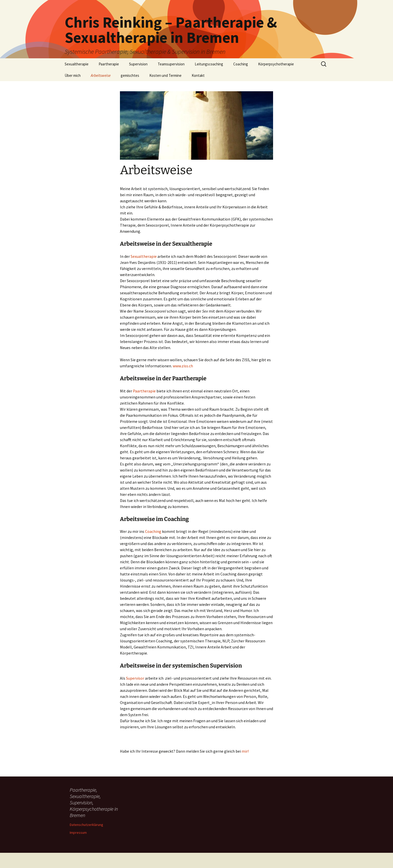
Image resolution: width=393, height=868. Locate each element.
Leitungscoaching (209, 64)
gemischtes (130, 75)
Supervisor (135, 678)
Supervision (138, 64)
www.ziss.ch (183, 366)
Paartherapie (109, 64)
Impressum (78, 833)
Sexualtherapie (77, 64)
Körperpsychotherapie (276, 64)
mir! (245, 751)
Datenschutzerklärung (86, 825)
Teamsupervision (171, 64)
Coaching (241, 64)
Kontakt (198, 75)
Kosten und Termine (165, 75)
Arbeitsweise (101, 75)
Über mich (73, 75)
